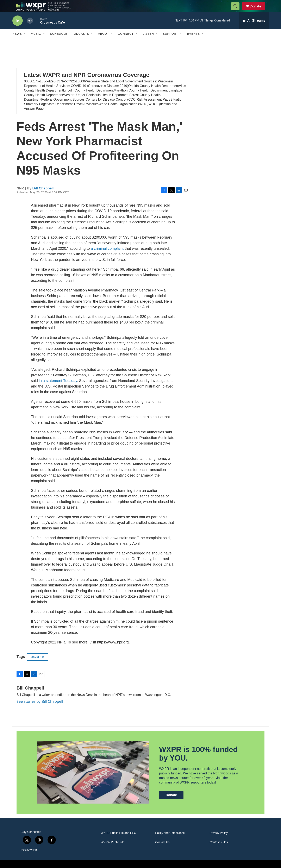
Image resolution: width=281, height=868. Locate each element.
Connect (126, 43)
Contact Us (162, 852)
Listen (148, 43)
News (17, 43)
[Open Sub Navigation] (25, 43)
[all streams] (254, 30)
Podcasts (80, 43)
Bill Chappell (43, 198)
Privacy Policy (219, 842)
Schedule (59, 43)
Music (36, 43)
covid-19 (38, 666)
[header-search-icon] (237, 11)
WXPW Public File (113, 852)
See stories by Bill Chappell (40, 711)
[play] (18, 30)
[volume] (30, 30)
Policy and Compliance (170, 842)
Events (193, 43)
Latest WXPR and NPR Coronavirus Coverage (87, 84)
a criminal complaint (107, 258)
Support (170, 43)
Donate (258, 11)
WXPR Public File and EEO (118, 842)
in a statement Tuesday (58, 390)
